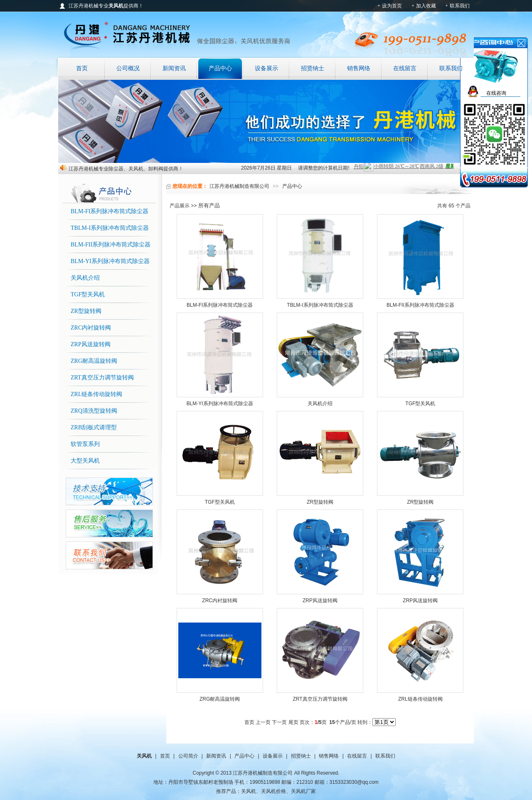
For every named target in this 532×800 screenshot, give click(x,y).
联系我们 (460, 6)
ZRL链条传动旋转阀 (96, 394)
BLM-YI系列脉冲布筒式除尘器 (110, 261)
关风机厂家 (303, 791)
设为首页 (392, 6)
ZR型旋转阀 (86, 311)
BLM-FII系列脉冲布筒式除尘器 (111, 245)
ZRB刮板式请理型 (94, 427)
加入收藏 (426, 6)
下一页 (279, 722)
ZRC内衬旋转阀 (91, 328)
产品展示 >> (183, 206)
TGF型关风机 (88, 294)
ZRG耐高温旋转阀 (94, 361)
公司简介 (188, 756)
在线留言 (405, 68)
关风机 (249, 791)
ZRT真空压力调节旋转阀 (102, 378)
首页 (82, 68)
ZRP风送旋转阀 (91, 344)
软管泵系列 (85, 444)
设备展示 (266, 68)
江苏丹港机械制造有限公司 (239, 186)
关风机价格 (273, 791)
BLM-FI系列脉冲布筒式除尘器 (110, 211)
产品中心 (220, 68)
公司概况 (128, 68)
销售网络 (359, 68)
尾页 (293, 722)
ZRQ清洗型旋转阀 (94, 411)
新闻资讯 (174, 68)
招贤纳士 (313, 68)
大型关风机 (85, 461)
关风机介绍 (85, 278)
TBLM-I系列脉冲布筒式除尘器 (110, 228)
